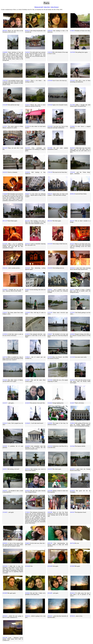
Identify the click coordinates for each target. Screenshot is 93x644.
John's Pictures (55, 7)
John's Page (47, 7)
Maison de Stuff (39, 7)
